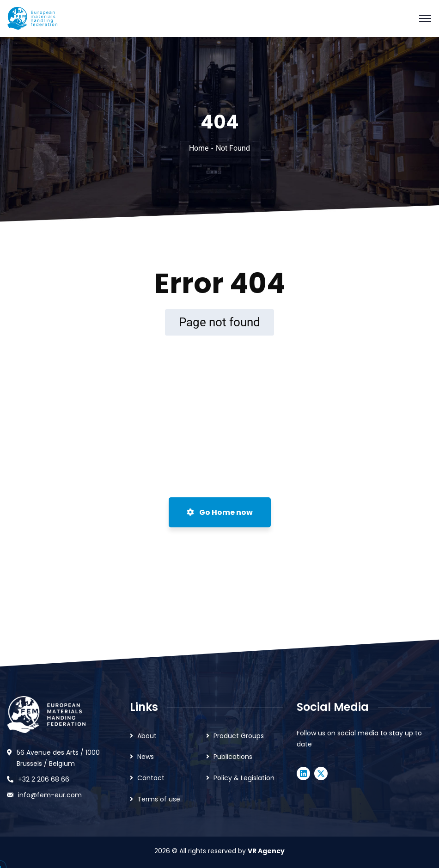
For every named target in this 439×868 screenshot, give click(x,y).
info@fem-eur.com (50, 795)
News (146, 757)
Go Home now (220, 512)
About (147, 736)
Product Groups (239, 736)
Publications (233, 757)
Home (199, 148)
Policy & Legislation (244, 778)
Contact (151, 778)
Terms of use (159, 799)
